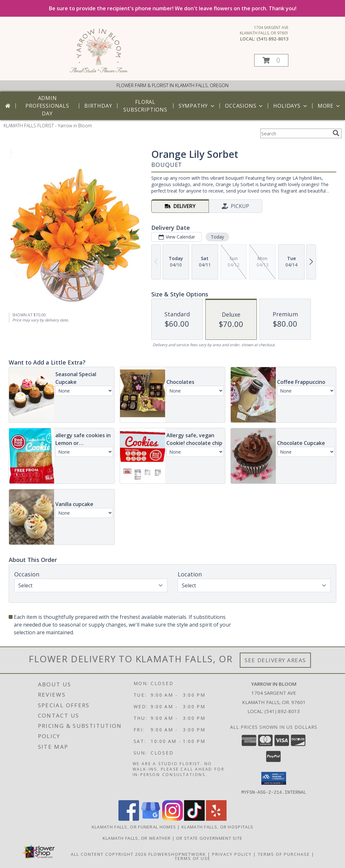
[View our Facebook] (129, 819)
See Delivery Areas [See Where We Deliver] (275, 660)
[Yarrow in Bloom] (99, 71)
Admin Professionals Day (47, 106)
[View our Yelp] (216, 819)
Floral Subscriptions (145, 106)
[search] (336, 133)
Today (217, 237)
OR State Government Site (209, 838)
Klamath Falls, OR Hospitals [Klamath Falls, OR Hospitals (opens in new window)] (217, 827)
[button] (271, 60)
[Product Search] (295, 133)
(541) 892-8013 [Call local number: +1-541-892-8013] (272, 39)
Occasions (244, 106)
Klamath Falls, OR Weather (137, 838)
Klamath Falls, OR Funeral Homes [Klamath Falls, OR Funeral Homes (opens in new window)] (134, 827)
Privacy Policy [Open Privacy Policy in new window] (232, 854)
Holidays (291, 106)
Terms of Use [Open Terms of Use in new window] (193, 858)
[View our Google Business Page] (151, 819)
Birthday (98, 106)
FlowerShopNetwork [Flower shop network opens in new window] (177, 854)
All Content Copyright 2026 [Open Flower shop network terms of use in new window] (109, 854)
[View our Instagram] (172, 819)
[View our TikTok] (194, 819)
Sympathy (197, 106)
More (329, 106)
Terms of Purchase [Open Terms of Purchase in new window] (284, 854)
